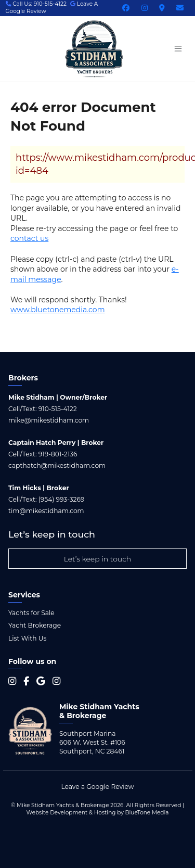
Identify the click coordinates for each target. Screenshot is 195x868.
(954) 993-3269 (62, 499)
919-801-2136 (58, 454)
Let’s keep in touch (98, 559)
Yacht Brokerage (35, 625)
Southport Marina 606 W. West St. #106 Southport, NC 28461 (92, 742)
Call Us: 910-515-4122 (36, 4)
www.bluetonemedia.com (58, 310)
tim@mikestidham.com (46, 511)
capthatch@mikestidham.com (57, 465)
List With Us (27, 638)
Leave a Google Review (97, 787)
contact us (29, 238)
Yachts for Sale (31, 613)
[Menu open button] (178, 49)
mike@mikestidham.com (49, 420)
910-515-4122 (58, 409)
